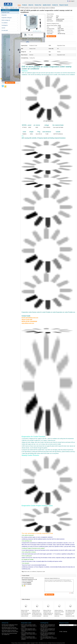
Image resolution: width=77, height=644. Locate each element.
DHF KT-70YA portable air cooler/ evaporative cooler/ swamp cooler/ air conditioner (29, 638)
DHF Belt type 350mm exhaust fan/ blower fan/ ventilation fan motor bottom (10, 631)
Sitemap (65, 632)
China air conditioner (22, 643)
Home (19, 5)
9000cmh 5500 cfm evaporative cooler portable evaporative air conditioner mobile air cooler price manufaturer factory (48, 614)
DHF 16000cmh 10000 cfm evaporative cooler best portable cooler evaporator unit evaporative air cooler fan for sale (70, 614)
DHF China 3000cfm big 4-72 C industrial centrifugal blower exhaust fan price (49, 638)
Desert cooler (27, 572)
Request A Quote (64, 5)
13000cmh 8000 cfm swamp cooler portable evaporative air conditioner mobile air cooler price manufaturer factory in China (59, 615)
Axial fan (3, 28)
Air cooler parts (5, 30)
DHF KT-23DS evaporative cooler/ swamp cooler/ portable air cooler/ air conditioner (29, 630)
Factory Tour (38, 5)
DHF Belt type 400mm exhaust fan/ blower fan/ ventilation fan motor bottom (10, 628)
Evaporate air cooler (41, 572)
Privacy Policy (14, 643)
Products (25, 5)
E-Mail (61, 632)
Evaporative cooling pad (7, 18)
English (73, 1)
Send (75, 625)
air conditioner (33, 572)
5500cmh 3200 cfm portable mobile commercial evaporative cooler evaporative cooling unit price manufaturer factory (26, 614)
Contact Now (52, 36)
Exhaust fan (4, 15)
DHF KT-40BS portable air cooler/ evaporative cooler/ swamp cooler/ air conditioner (29, 634)
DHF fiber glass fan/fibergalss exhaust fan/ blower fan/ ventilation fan (10, 625)
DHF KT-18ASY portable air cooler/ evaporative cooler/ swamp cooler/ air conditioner (29, 626)
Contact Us (55, 5)
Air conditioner (5, 23)
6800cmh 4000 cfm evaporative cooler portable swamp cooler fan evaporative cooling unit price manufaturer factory (37, 614)
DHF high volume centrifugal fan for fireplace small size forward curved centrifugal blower (48, 626)
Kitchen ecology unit (6, 20)
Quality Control (47, 5)
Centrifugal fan (5, 25)
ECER (63, 643)
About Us (31, 5)
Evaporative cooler (14, 8)
